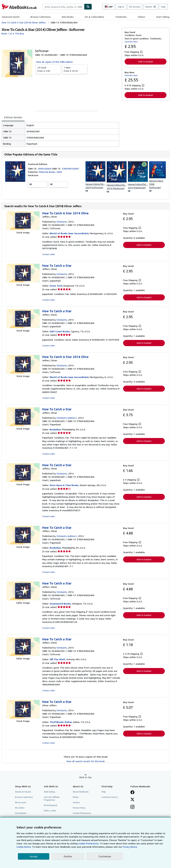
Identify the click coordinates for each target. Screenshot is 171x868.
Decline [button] (68, 856)
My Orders (20, 808)
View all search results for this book (85, 761)
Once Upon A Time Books (64, 485)
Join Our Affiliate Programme (52, 798)
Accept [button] (34, 856)
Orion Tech (56, 286)
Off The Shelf (57, 659)
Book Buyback (51, 805)
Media (76, 797)
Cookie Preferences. (89, 843)
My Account (135, 7)
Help (163, 7)
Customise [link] (105, 856)
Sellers (141, 17)
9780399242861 (71, 169)
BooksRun (55, 429)
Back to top (85, 777)
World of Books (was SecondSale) (69, 233)
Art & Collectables (94, 17)
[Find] (88, 7)
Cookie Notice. (24, 847)
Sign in (121, 7)
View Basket (21, 813)
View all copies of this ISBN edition (54, 62)
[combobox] (63, 7)
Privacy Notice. (130, 847)
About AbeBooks (81, 792)
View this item (131, 42)
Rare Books (68, 17)
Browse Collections (41, 17)
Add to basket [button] (146, 61)
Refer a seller (50, 811)
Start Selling (163, 17)
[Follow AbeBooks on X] (132, 800)
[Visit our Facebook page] (132, 793)
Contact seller (49, 254)
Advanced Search (11, 17)
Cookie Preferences (82, 813)
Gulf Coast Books (60, 331)
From (48, 69)
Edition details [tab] (13, 117)
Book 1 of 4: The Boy (13, 33)
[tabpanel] (60, 135)
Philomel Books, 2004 (50, 172)
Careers (76, 802)
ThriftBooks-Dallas (61, 722)
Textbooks (121, 17)
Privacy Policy (79, 808)
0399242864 (45, 169)
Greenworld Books (60, 604)
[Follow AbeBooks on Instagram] (132, 807)
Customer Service (110, 797)
